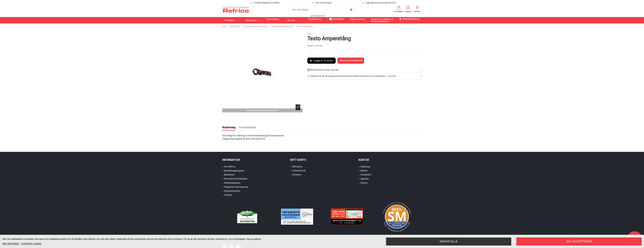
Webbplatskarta (232, 183)
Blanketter (229, 175)
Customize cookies (31, 243)
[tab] (365, 70)
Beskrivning (229, 127)
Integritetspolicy (232, 191)
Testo (310, 34)
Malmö (364, 171)
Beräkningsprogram (234, 171)
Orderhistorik (299, 171)
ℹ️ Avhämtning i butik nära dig (365, 70)
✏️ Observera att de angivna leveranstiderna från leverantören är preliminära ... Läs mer (365, 76)
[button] (253, 20)
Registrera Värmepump (236, 187)
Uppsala (365, 179)
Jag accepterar (579, 241)
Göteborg (365, 167)
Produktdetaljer (247, 127)
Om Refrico (230, 167)
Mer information (11, 243)
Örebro (364, 183)
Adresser (297, 175)
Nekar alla (449, 241)
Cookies (228, 195)
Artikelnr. (311, 46)
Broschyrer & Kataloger (236, 179)
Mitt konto (297, 167)
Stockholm (366, 175)
